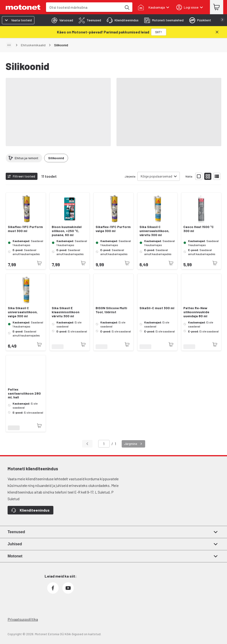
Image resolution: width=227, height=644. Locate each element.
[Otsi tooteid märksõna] (127, 7)
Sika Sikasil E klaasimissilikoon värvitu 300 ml (66, 312)
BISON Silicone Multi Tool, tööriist (111, 310)
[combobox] (84, 7)
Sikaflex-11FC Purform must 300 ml (25, 229)
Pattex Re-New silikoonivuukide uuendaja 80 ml (196, 312)
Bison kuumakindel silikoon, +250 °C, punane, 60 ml (67, 231)
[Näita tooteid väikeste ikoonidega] (208, 176)
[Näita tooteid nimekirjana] (217, 176)
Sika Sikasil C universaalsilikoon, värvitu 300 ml (154, 231)
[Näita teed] (9, 45)
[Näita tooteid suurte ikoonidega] (199, 176)
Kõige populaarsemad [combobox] (156, 176)
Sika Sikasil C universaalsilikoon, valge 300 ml (23, 312)
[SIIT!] (159, 32)
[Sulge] (217, 32)
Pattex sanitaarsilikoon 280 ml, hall (24, 393)
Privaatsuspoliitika (23, 619)
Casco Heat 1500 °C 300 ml (199, 229)
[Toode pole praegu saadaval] (39, 263)
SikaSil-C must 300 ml (157, 308)
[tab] (61, 20)
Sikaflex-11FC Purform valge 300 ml (113, 229)
